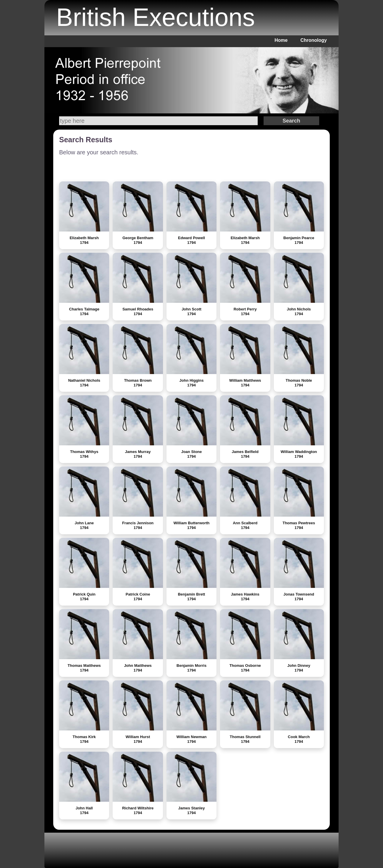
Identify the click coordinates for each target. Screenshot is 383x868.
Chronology (314, 40)
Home (281, 40)
